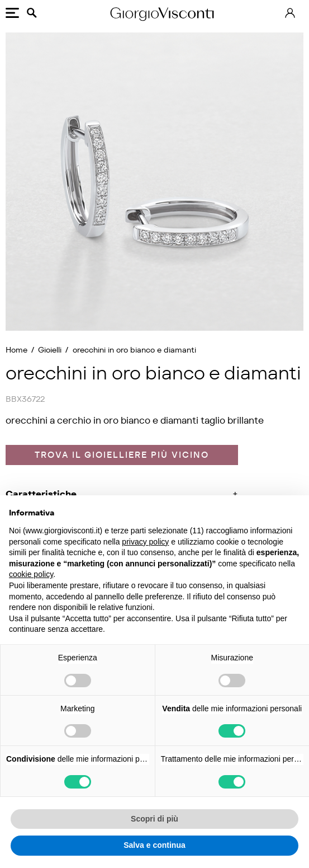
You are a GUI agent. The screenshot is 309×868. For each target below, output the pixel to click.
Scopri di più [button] (154, 819)
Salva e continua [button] (154, 845)
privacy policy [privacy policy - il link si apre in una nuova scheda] (145, 542)
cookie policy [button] (31, 574)
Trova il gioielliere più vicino (122, 455)
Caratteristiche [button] (41, 494)
